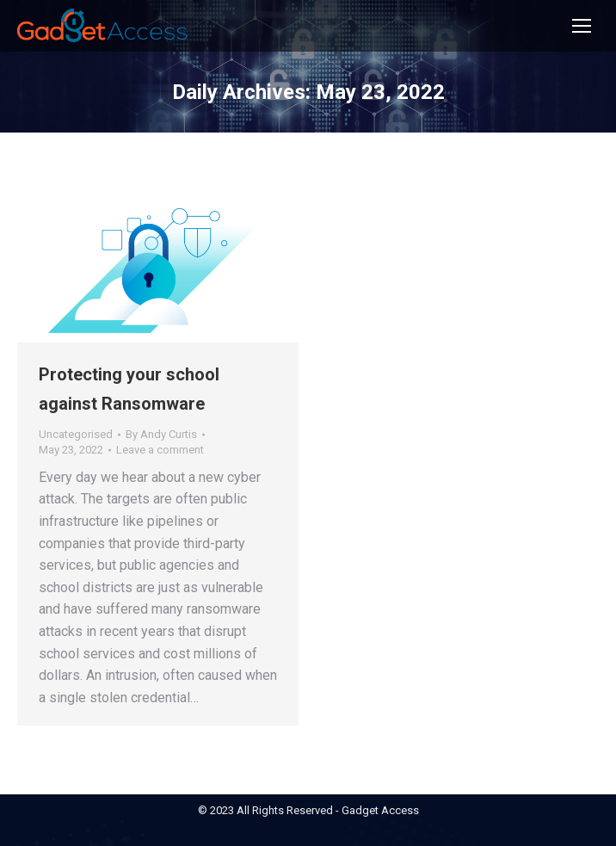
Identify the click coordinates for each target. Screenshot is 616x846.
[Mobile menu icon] (582, 26)
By (161, 434)
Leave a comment (160, 450)
